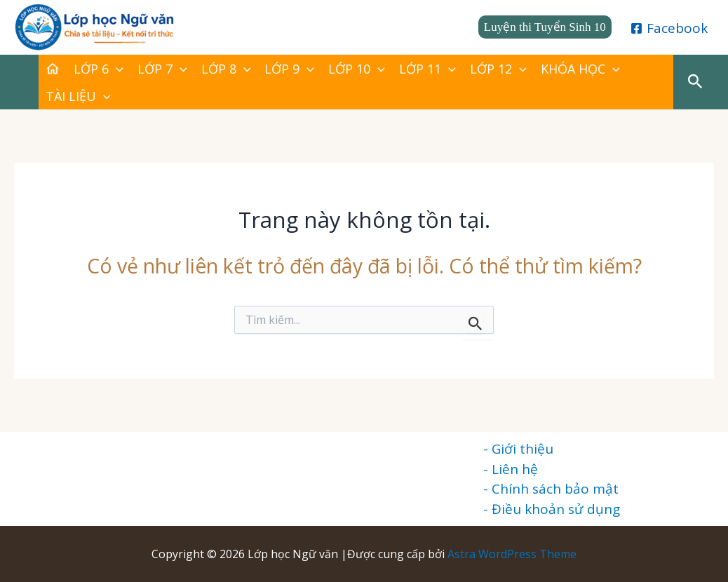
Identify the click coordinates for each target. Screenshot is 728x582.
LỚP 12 (498, 69)
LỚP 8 (226, 69)
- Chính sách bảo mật (551, 489)
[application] (116, 69)
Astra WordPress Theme (512, 554)
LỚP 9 (289, 69)
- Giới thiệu (518, 449)
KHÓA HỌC (580, 69)
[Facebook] (669, 28)
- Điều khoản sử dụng (552, 509)
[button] (545, 27)
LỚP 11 (427, 69)
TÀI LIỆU (78, 96)
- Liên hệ (511, 469)
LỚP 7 (162, 69)
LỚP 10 (357, 69)
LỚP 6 (99, 69)
